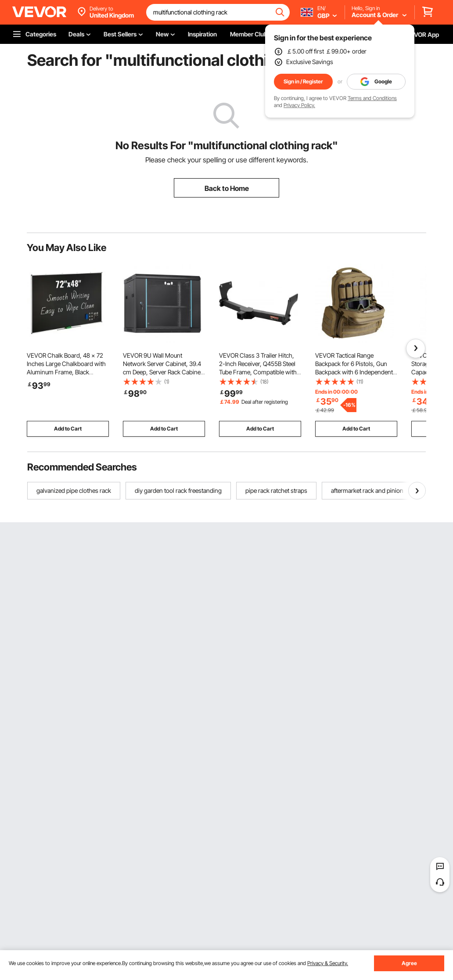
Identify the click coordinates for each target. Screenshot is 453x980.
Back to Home (227, 188)
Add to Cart (68, 429)
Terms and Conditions (372, 98)
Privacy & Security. (328, 963)
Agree (409, 963)
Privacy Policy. (299, 105)
